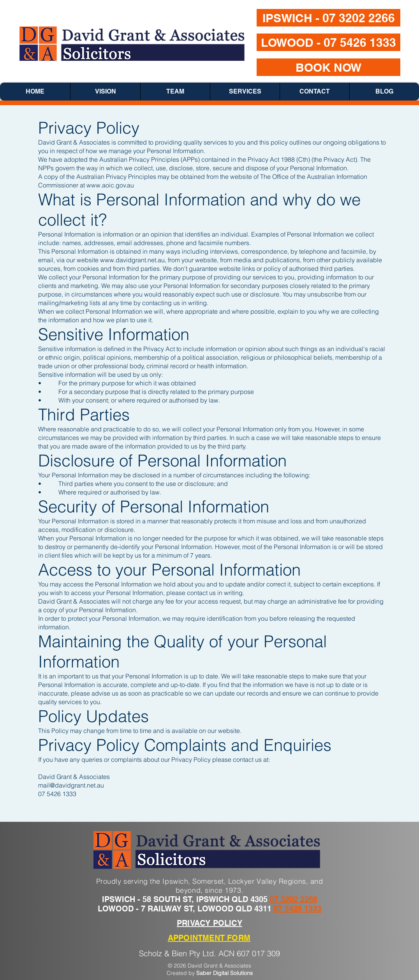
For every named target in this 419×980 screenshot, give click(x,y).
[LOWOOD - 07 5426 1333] (328, 42)
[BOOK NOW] (328, 67)
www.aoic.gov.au (110, 185)
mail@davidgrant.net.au (71, 785)
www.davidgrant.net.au (132, 260)
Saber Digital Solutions (224, 973)
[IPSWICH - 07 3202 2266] (328, 18)
